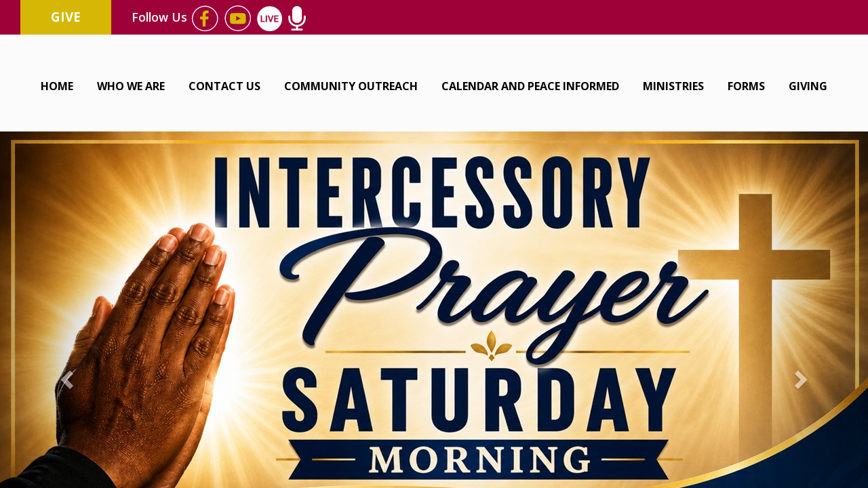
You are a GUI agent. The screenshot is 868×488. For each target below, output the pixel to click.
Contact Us (224, 86)
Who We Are (131, 86)
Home (57, 86)
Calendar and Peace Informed (530, 86)
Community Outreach (351, 86)
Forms (746, 86)
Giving (808, 86)
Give (66, 17)
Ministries (673, 86)
